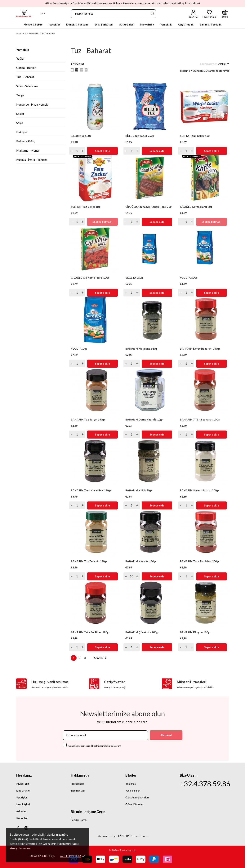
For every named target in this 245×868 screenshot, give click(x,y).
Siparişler (22, 797)
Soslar (20, 114)
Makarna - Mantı (27, 150)
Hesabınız (24, 775)
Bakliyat (22, 132)
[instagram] (26, 828)
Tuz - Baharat (25, 77)
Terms (144, 836)
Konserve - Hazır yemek (32, 104)
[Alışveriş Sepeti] (225, 14)
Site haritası (78, 790)
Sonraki (101, 658)
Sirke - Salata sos (27, 86)
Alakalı (224, 64)
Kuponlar (22, 818)
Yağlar (20, 58)
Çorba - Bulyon (26, 68)
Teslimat (131, 784)
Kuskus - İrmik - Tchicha (32, 160)
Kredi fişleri (23, 804)
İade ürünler (23, 790)
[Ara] (152, 14)
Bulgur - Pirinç (26, 141)
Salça (20, 123)
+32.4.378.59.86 (205, 784)
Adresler (21, 811)
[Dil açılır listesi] (43, 13)
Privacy (135, 836)
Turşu (20, 95)
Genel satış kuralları (137, 797)
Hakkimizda (77, 784)
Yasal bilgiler (133, 790)
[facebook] (18, 828)
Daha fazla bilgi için (42, 856)
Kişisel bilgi (23, 784)
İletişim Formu (79, 820)
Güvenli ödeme (134, 804)
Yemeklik (23, 50)
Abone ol (166, 735)
